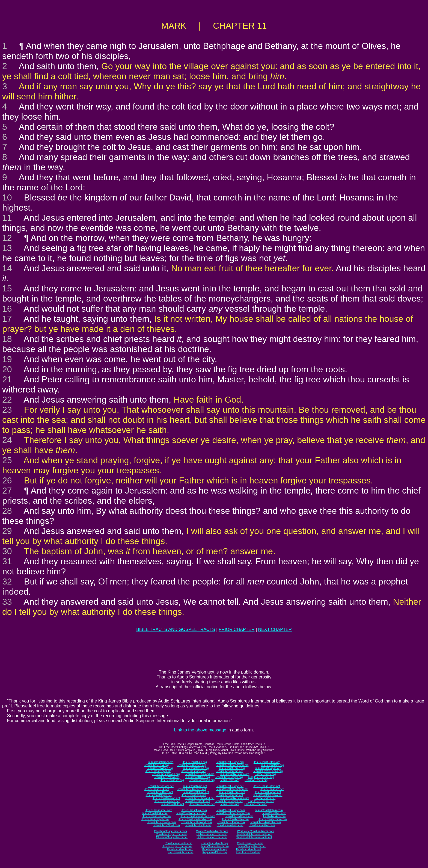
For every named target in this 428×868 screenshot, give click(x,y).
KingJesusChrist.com (180, 852)
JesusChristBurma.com (157, 816)
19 (7, 359)
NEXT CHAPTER (275, 629)
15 (7, 288)
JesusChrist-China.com (273, 819)
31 (7, 561)
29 (7, 531)
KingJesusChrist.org (215, 852)
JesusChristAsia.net (195, 786)
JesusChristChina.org (196, 768)
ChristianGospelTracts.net (172, 837)
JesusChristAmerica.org (192, 765)
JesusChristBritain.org (267, 762)
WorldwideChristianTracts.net (254, 837)
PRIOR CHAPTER (237, 629)
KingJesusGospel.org (261, 777)
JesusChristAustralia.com (265, 822)
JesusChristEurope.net (230, 786)
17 (7, 319)
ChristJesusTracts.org (215, 843)
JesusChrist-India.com (235, 819)
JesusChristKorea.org (232, 768)
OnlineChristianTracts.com (212, 831)
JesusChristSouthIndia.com (195, 819)
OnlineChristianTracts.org (212, 834)
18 (7, 339)
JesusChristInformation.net (232, 789)
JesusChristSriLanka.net (267, 795)
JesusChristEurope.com (230, 810)
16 (7, 309)
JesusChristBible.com (198, 825)
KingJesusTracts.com (180, 849)
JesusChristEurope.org (230, 762)
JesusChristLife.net (272, 789)
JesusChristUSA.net (157, 789)
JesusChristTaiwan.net (166, 798)
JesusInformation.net (202, 804)
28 (7, 511)
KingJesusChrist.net (248, 852)
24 (7, 440)
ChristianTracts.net (256, 804)
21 (7, 379)
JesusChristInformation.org (232, 765)
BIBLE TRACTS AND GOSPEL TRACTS (176, 629)
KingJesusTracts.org (215, 849)
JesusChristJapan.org (268, 768)
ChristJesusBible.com (262, 825)
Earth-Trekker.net (265, 798)
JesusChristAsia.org (195, 762)
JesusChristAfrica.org (160, 768)
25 (7, 460)
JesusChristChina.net (196, 792)
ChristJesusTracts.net (250, 843)
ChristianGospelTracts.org (172, 834)
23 (7, 410)
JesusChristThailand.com (197, 822)
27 (7, 491)
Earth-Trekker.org (265, 774)
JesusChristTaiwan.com (161, 822)
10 (7, 197)
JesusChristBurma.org (230, 771)
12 (7, 238)
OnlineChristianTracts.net (212, 837)
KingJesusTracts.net (248, 849)
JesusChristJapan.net (268, 792)
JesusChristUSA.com (154, 813)
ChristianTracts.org (256, 780)
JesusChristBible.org (197, 777)
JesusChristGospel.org (229, 777)
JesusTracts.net (230, 804)
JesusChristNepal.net (159, 795)
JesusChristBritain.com (269, 810)
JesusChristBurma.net (230, 795)
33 (7, 602)
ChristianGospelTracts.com (170, 831)
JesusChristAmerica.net (192, 789)
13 (7, 248)
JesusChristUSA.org (156, 765)
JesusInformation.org (202, 780)
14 (7, 268)
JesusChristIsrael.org (160, 762)
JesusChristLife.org (172, 780)
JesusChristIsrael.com (159, 810)
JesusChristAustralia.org (234, 774)
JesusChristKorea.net (232, 792)
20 (7, 369)
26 (7, 480)
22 (7, 400)
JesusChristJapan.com (231, 822)
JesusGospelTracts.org (215, 846)
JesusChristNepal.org (158, 771)
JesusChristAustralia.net (234, 798)
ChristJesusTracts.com (178, 843)
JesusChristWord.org (167, 777)
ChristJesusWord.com (230, 825)
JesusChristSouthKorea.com (198, 816)
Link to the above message (200, 730)
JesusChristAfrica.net (160, 792)
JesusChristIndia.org (194, 771)
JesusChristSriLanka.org (268, 771)
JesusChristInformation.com (233, 813)
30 (7, 551)
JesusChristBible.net (197, 801)
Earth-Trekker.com (274, 816)
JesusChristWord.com (167, 825)
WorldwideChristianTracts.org (254, 834)
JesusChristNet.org (272, 765)
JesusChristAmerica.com (191, 813)
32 (7, 581)
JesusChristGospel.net (229, 801)
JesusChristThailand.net (200, 798)
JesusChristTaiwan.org (166, 774)
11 (7, 218)
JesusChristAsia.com (194, 810)
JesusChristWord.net (167, 801)
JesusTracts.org (230, 780)
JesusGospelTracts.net (252, 846)
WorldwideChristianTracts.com (256, 831)
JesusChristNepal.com (155, 819)
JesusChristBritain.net (267, 786)
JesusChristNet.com (274, 813)
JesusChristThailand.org (200, 774)
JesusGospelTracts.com (177, 846)
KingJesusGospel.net (261, 801)
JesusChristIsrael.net (161, 786)
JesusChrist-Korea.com (239, 816)
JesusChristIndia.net (194, 795)
